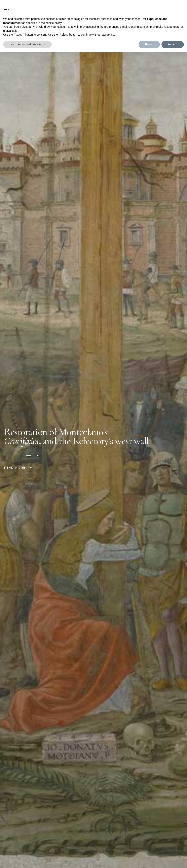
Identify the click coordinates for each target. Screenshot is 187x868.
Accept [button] (173, 44)
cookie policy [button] (54, 23)
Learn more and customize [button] (27, 44)
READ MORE (18, 468)
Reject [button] (149, 44)
